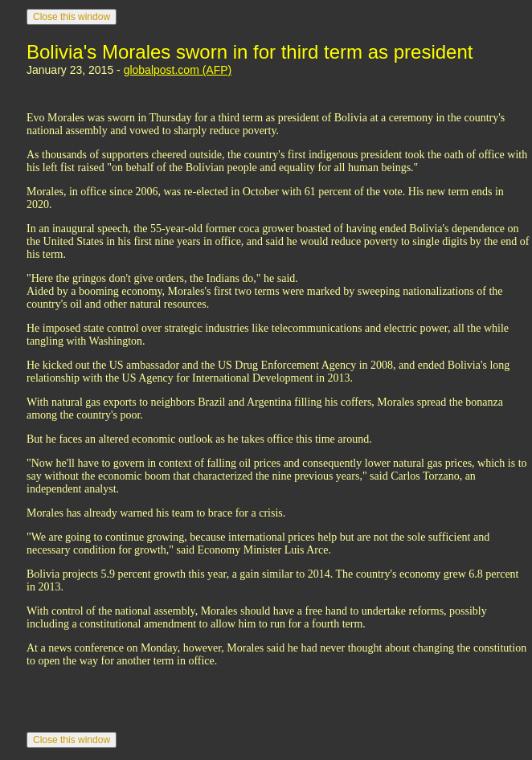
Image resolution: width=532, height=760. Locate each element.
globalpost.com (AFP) (178, 70)
